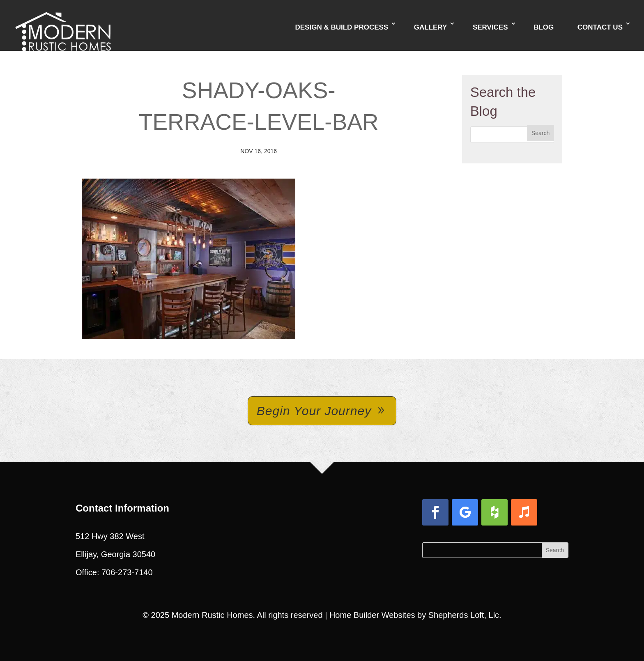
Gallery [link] (431, 27)
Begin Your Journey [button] (314, 411)
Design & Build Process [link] (342, 27)
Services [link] (490, 27)
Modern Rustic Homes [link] (212, 615)
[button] (540, 133)
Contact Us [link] (600, 27)
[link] (63, 25)
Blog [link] (544, 27)
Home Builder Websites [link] (372, 615)
